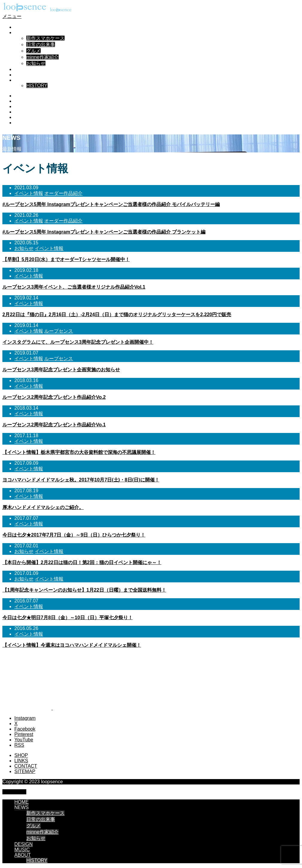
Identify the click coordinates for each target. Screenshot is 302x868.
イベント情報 (29, 193)
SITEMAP (25, 771)
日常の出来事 (41, 44)
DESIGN (23, 69)
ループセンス (59, 331)
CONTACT (26, 766)
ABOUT (23, 80)
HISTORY (37, 85)
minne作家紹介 (42, 57)
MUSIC (22, 75)
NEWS (22, 32)
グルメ (33, 51)
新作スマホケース (45, 38)
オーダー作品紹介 (63, 193)
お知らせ (36, 63)
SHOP (21, 755)
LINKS (21, 761)
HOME (22, 27)
